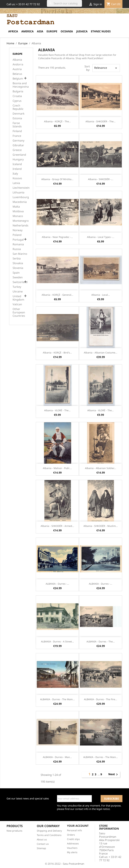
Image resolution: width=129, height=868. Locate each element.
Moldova (18, 211)
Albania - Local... (101, 295)
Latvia (16, 183)
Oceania (67, 31)
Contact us (43, 844)
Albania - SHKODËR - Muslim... (101, 526)
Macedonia (20, 202)
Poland (17, 235)
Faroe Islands (17, 125)
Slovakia (18, 263)
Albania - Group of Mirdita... (57, 179)
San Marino (20, 254)
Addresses (73, 843)
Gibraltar (18, 145)
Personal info (74, 830)
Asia (40, 31)
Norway (18, 230)
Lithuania (18, 192)
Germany (18, 141)
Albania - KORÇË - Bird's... (57, 353)
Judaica (82, 31)
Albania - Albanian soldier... (101, 468)
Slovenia (18, 268)
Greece (17, 150)
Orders (71, 835)
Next (114, 774)
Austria (17, 69)
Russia (17, 249)
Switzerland (20, 282)
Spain (16, 273)
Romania (18, 244)
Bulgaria (18, 91)
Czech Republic (18, 107)
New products (14, 831)
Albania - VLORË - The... (57, 410)
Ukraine (18, 292)
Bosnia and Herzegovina (21, 85)
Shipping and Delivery (49, 831)
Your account (78, 826)
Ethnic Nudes (101, 31)
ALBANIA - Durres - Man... (57, 757)
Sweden (18, 277)
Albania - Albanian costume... (101, 353)
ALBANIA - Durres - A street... (57, 641)
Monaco (18, 216)
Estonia (17, 118)
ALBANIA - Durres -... (57, 584)
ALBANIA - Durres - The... (101, 641)
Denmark (19, 114)
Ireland (17, 169)
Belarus (17, 74)
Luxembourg (21, 197)
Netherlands (20, 226)
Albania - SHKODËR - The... (101, 121)
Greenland (19, 155)
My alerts (72, 852)
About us (42, 839)
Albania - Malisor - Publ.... (57, 468)
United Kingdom (18, 298)
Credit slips (73, 839)
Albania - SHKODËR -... (101, 179)
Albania (17, 60)
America (27, 31)
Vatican (17, 304)
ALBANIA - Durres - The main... (57, 699)
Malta (16, 207)
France (17, 136)
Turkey (17, 287)
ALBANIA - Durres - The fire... (101, 699)
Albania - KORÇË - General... (57, 295)
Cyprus (17, 101)
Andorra (18, 64)
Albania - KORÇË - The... (57, 121)
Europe (52, 31)
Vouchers (72, 848)
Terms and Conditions (49, 835)
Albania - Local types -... (101, 237)
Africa (13, 31)
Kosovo (17, 178)
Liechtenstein (21, 188)
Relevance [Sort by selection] (106, 68)
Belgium (18, 79)
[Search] (64, 3)
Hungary (18, 159)
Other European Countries (19, 312)
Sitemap (41, 848)
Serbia (17, 259)
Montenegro (21, 221)
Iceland (17, 164)
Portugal (18, 240)
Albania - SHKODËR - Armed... (57, 526)
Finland (17, 131)
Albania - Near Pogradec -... (57, 237)
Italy (15, 174)
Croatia (17, 96)
